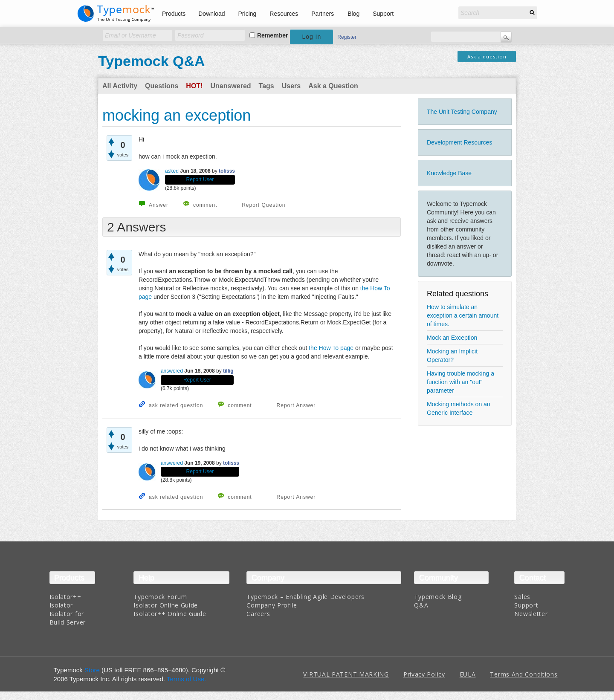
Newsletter (531, 614)
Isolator (61, 605)
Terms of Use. (187, 679)
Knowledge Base (449, 173)
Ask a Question (333, 86)
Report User (200, 179)
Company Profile (272, 605)
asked (172, 171)
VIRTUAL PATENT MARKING (346, 674)
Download (211, 14)
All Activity (120, 86)
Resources (284, 14)
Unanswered (230, 86)
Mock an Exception (452, 338)
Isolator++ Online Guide (170, 614)
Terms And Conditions (524, 674)
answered (172, 371)
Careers (258, 614)
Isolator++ (65, 597)
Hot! (194, 86)
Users (291, 86)
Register (347, 37)
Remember (272, 35)
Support (383, 14)
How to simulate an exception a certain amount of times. (463, 315)
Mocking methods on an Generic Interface (459, 408)
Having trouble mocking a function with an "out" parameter (460, 382)
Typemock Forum (160, 597)
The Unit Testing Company (462, 112)
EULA (468, 674)
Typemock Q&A (152, 61)
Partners (323, 14)
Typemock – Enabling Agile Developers (305, 597)
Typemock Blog (438, 597)
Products (174, 14)
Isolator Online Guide (166, 605)
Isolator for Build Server (68, 618)
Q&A (421, 605)
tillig (228, 371)
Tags (266, 86)
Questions (162, 86)
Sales (522, 597)
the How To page (331, 348)
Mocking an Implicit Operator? (452, 356)
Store (92, 670)
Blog (353, 14)
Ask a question (487, 56)
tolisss (227, 171)
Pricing (248, 14)
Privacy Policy (424, 674)
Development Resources (459, 142)
